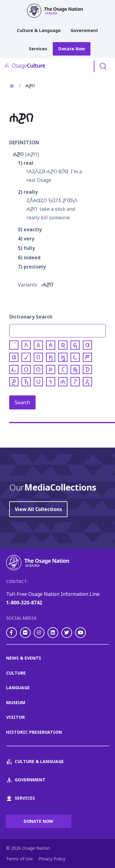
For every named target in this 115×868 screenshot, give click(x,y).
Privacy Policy (52, 859)
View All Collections (38, 509)
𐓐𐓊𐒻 (18, 154)
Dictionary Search (31, 317)
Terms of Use (19, 859)
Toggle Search (103, 66)
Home (12, 86)
